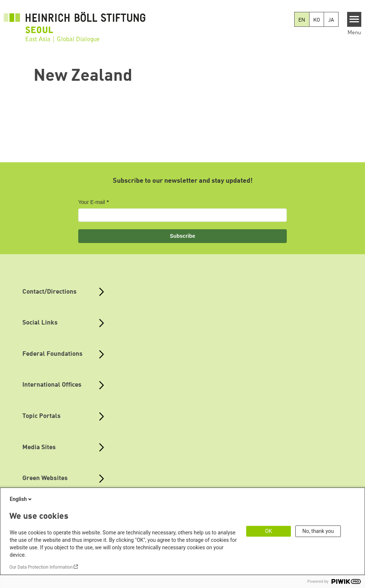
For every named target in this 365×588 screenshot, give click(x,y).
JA (331, 20)
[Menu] (354, 19)
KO (317, 20)
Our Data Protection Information (41, 567)
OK (269, 531)
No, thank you (318, 531)
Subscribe (182, 236)
